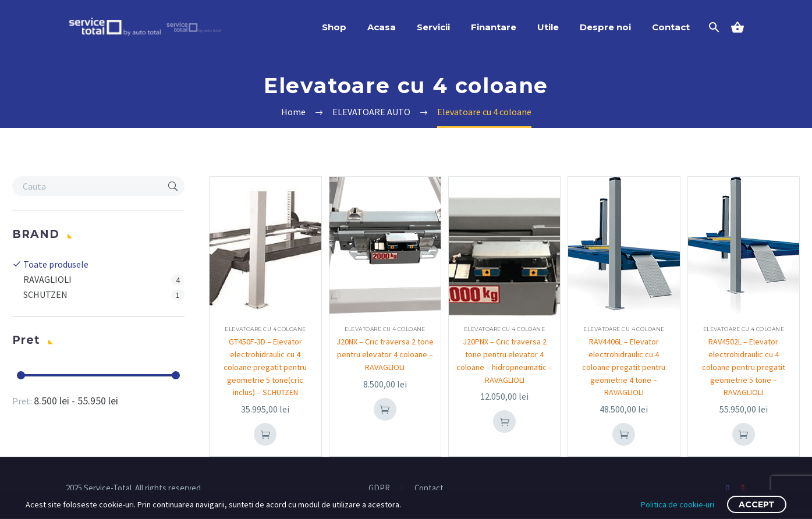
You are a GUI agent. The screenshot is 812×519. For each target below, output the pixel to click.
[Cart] (742, 27)
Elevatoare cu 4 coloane (265, 329)
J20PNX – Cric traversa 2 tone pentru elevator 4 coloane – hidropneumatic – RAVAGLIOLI (505, 367)
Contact (671, 27)
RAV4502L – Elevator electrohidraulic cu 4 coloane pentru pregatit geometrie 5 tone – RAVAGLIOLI (744, 367)
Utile (548, 27)
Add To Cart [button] (265, 434)
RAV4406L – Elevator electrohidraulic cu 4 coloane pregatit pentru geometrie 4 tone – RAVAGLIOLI (624, 367)
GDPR (379, 488)
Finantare (494, 27)
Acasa (382, 27)
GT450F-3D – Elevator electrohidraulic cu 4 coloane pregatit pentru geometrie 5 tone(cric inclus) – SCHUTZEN (265, 367)
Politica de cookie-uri (678, 504)
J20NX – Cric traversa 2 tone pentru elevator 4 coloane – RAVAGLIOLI (385, 354)
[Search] (713, 27)
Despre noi (605, 27)
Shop (334, 27)
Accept (757, 504)
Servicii (433, 27)
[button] (173, 186)
